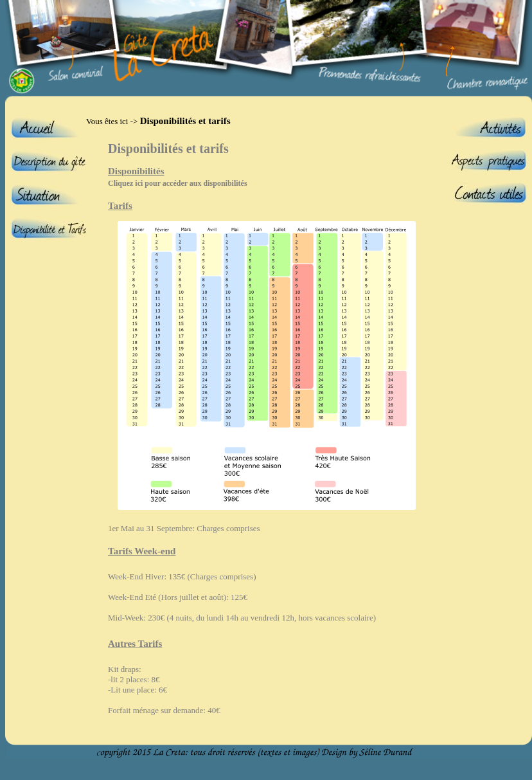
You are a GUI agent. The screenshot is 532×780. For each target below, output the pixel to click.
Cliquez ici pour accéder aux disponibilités (178, 183)
